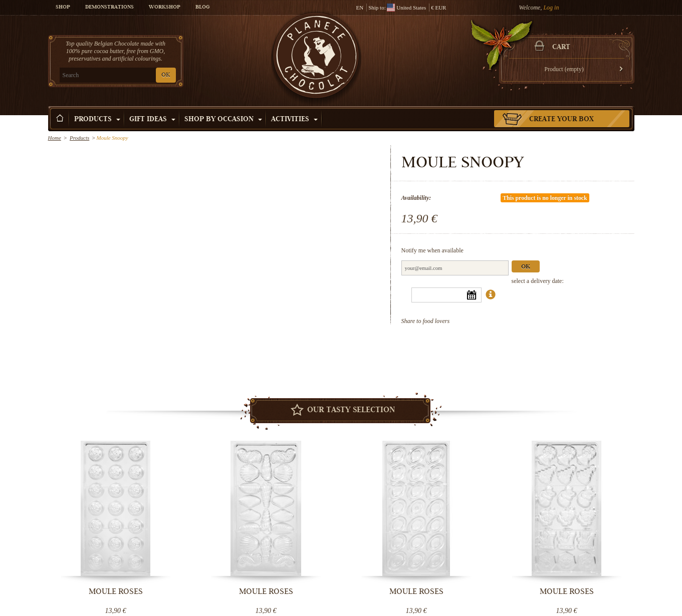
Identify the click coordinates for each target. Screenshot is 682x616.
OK (166, 75)
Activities (294, 120)
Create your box (561, 120)
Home (55, 138)
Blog (202, 8)
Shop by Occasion (223, 120)
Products (97, 120)
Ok (526, 267)
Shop (63, 8)
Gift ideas (152, 120)
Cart (561, 48)
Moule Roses (116, 591)
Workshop (165, 8)
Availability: (416, 198)
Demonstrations (109, 8)
